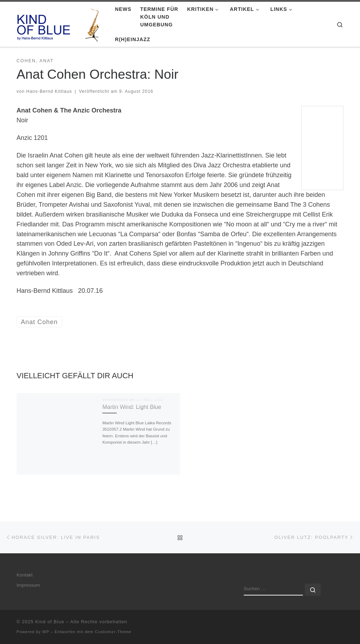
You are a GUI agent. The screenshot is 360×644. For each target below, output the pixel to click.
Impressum (28, 585)
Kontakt (25, 575)
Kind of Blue (50, 622)
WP (46, 632)
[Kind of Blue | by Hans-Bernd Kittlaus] (60, 23)
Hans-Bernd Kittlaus (49, 91)
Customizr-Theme (113, 632)
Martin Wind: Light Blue (132, 407)
